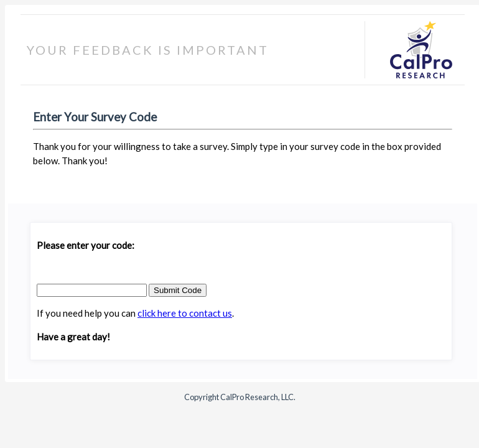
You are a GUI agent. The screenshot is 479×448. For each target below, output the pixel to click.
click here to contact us (185, 313)
